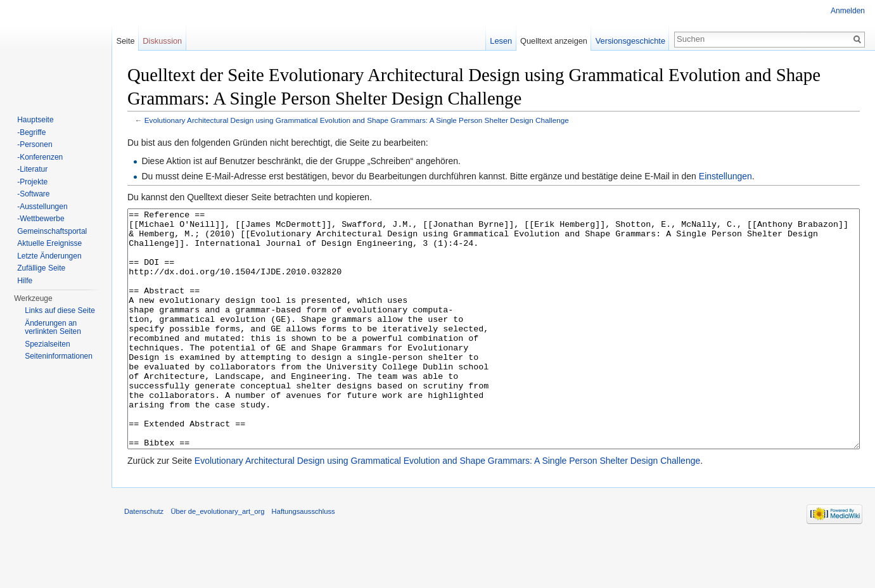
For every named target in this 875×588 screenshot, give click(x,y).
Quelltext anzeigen (554, 41)
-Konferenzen (40, 157)
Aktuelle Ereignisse (49, 243)
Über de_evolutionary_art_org (217, 559)
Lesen (501, 41)
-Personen (35, 144)
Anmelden (848, 11)
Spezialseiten (47, 344)
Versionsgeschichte (630, 41)
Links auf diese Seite (60, 310)
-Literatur (32, 169)
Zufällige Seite (41, 268)
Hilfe (25, 281)
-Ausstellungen (42, 207)
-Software (33, 194)
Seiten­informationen (59, 356)
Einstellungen (725, 176)
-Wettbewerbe (41, 219)
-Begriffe (31, 132)
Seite (125, 41)
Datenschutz (144, 559)
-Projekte (32, 182)
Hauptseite (35, 120)
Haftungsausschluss (303, 559)
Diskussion (162, 41)
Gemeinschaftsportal (52, 231)
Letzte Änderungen (49, 256)
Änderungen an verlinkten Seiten (53, 328)
